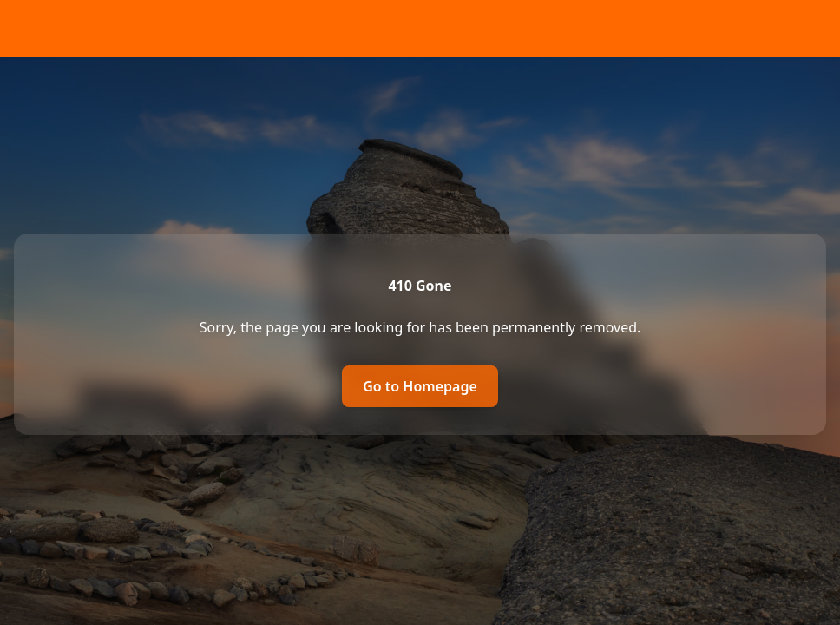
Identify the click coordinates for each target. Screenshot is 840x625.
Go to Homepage (420, 386)
